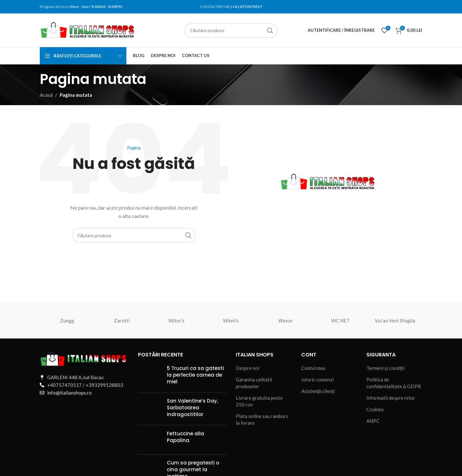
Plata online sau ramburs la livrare (262, 419)
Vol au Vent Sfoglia (395, 321)
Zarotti (122, 321)
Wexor (286, 321)
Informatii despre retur (391, 398)
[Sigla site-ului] (88, 29)
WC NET (340, 321)
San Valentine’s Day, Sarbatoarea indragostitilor (192, 408)
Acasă (46, 95)
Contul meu (313, 368)
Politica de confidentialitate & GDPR (394, 383)
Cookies (375, 409)
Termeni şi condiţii (385, 368)
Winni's (231, 321)
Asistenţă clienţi (318, 391)
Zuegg (67, 321)
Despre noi (248, 368)
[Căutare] (231, 30)
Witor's (176, 321)
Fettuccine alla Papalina (185, 437)
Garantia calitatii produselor (254, 383)
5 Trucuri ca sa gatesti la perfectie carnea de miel (195, 375)
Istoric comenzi (317, 380)
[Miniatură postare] (150, 376)
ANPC (373, 421)
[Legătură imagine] (84, 358)
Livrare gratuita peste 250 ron (259, 401)
